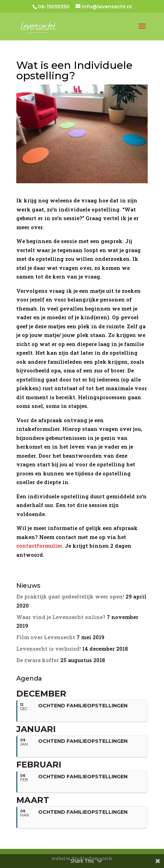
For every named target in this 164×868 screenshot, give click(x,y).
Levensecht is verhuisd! (49, 649)
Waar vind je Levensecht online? (61, 617)
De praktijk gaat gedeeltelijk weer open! (70, 596)
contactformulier (39, 546)
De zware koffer (38, 660)
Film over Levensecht (46, 637)
